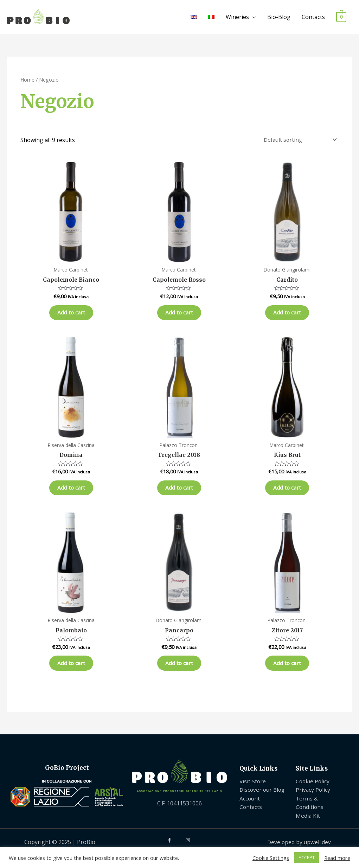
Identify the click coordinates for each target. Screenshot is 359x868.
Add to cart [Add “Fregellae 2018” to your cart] (179, 494)
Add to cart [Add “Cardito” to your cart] (287, 315)
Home (28, 80)
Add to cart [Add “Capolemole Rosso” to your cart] (179, 315)
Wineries (237, 17)
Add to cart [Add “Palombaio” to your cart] (71, 673)
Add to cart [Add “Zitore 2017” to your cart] (287, 673)
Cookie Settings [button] (271, 858)
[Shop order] (298, 140)
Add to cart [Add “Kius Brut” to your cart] (287, 494)
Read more (337, 858)
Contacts (313, 17)
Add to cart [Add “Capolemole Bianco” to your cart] (71, 315)
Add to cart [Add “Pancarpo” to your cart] (179, 673)
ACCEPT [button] (307, 857)
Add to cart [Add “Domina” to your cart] (71, 494)
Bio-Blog (279, 17)
